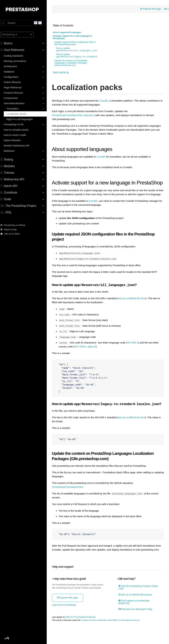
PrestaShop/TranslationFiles (70, 500)
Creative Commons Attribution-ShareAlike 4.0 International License (113, 637)
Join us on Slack (12, 234)
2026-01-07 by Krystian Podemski (83, 634)
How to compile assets (18, 130)
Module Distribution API (19, 146)
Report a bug (11, 229)
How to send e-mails (17, 135)
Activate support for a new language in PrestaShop (75, 37)
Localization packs (19, 114)
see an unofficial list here (135, 308)
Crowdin (107, 101)
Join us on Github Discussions (136, 611)
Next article (64, 73)
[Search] (25, 23)
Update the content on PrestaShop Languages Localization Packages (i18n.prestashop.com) (74, 63)
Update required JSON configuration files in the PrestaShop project (78, 43)
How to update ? (80, 50)
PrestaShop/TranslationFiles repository (76, 116)
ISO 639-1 (135, 352)
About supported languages (70, 33)
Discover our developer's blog (136, 626)
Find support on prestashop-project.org (135, 619)
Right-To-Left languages (22, 119)
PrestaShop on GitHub (15, 225)
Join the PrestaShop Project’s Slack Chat (139, 604)
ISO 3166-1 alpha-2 (88, 356)
